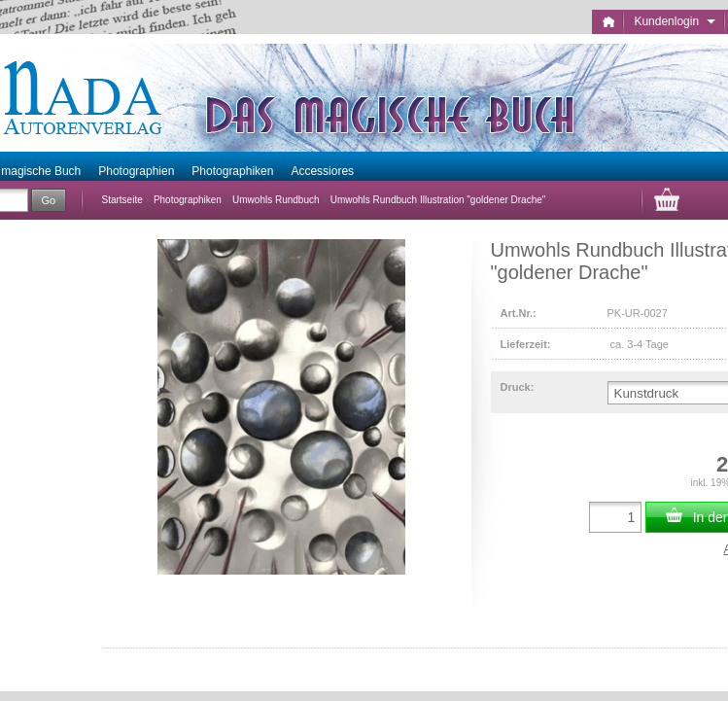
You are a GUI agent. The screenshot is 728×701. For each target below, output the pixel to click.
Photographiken (232, 171)
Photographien (136, 171)
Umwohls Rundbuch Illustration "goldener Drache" (438, 200)
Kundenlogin (674, 21)
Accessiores (322, 171)
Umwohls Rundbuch (276, 200)
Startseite (122, 200)
